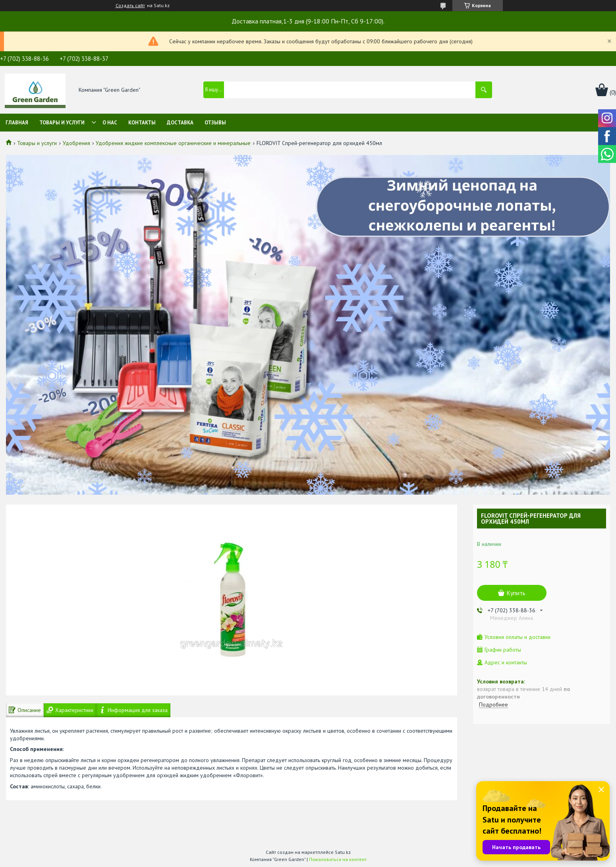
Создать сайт (130, 6)
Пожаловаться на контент (338, 859)
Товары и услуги (62, 123)
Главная (17, 123)
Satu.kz (343, 852)
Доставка (180, 123)
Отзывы (215, 123)
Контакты (142, 123)
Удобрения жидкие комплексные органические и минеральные (173, 143)
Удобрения (76, 143)
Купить (516, 593)
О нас (110, 123)
